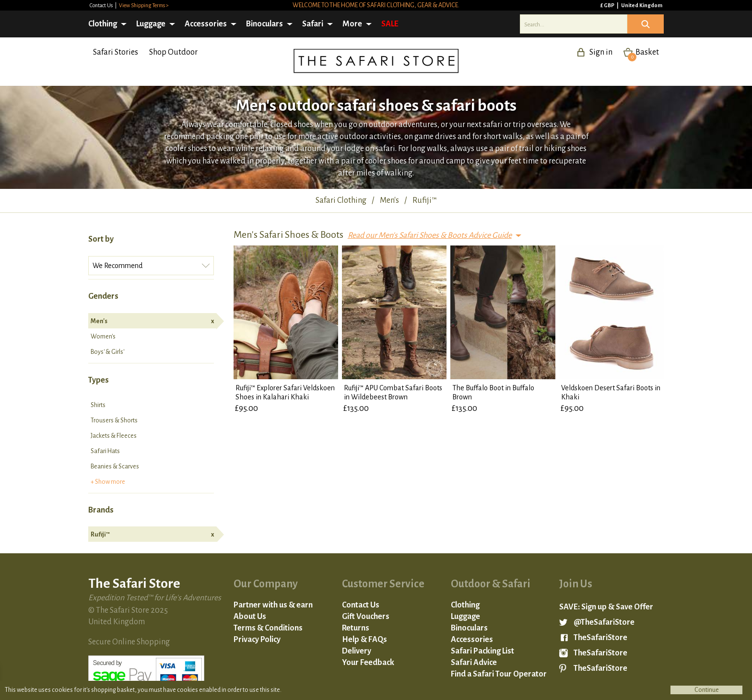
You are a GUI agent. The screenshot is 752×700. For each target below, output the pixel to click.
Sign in (601, 52)
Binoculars (264, 24)
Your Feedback (368, 663)
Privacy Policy (257, 640)
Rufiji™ (152, 535)
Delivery (357, 651)
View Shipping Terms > (144, 5)
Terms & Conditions (268, 628)
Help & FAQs (364, 640)
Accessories (206, 24)
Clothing (103, 24)
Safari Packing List (482, 651)
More (352, 24)
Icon (646, 24)
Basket (643, 52)
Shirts (98, 405)
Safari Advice (474, 663)
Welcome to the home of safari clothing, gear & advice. (376, 5)
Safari (313, 24)
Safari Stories (116, 52)
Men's (152, 321)
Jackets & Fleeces (114, 436)
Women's (103, 337)
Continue (707, 690)
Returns (356, 628)
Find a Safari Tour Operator (499, 674)
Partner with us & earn (273, 605)
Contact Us (102, 5)
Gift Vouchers (366, 617)
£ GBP (608, 5)
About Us (250, 617)
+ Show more (108, 482)
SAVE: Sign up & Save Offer (606, 607)
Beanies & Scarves (115, 467)
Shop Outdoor (173, 52)
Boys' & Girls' (107, 352)
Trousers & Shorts (114, 420)
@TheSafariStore (604, 622)
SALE (390, 24)
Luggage (151, 24)
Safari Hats (105, 451)
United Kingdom (642, 5)
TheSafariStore (600, 638)
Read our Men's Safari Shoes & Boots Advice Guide (430, 235)
